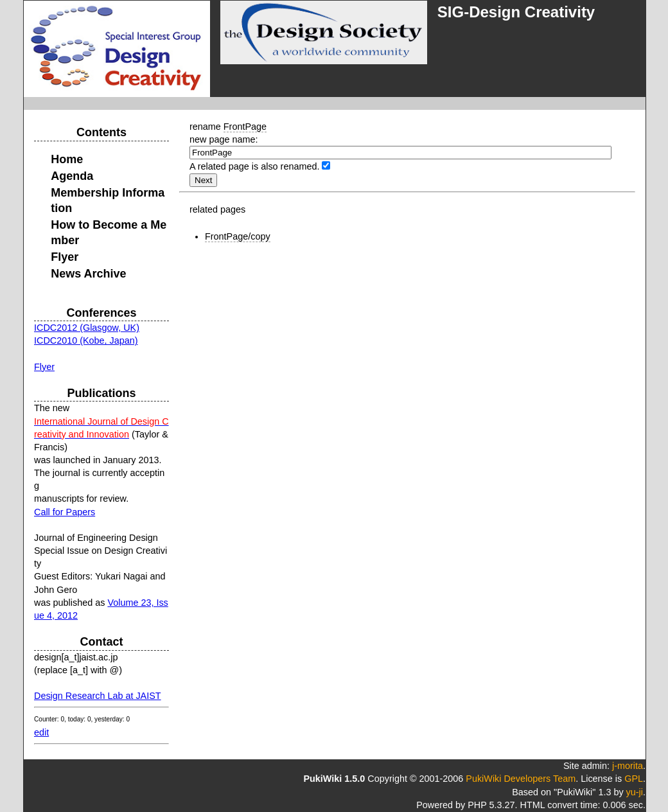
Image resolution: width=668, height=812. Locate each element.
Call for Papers (65, 512)
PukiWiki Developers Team (521, 779)
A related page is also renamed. (254, 166)
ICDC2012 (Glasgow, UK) (87, 328)
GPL (634, 779)
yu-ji (635, 792)
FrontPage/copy (238, 236)
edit (41, 732)
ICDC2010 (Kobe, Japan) (86, 340)
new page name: (224, 139)
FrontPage (245, 127)
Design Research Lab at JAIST (98, 696)
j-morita (628, 766)
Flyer (44, 367)
